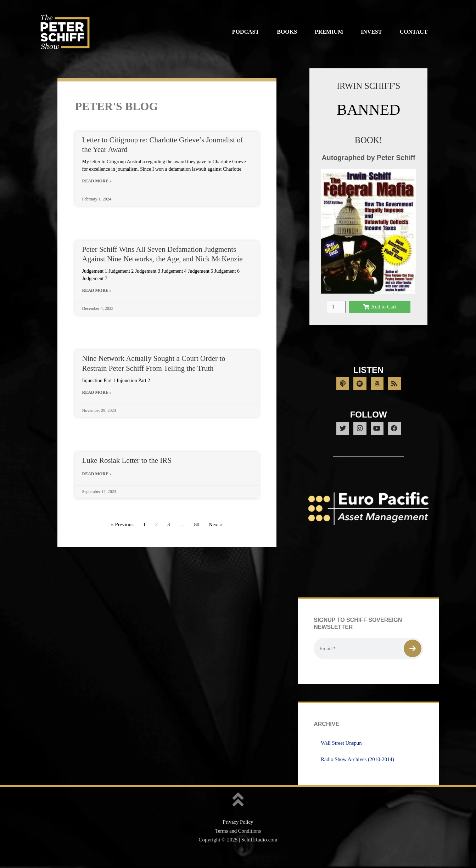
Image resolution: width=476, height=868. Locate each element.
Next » (216, 524)
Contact (414, 32)
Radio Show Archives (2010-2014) (358, 770)
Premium (329, 32)
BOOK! (368, 140)
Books (287, 32)
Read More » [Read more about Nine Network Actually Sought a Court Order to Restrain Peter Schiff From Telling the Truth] (97, 392)
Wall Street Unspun (341, 754)
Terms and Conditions (238, 842)
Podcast (246, 32)
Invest (371, 32)
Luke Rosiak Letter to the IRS (127, 460)
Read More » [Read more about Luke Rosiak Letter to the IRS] (97, 474)
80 (197, 524)
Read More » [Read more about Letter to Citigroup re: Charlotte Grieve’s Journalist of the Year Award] (97, 181)
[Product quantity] (336, 315)
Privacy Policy (238, 833)
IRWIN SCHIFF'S (368, 86)
